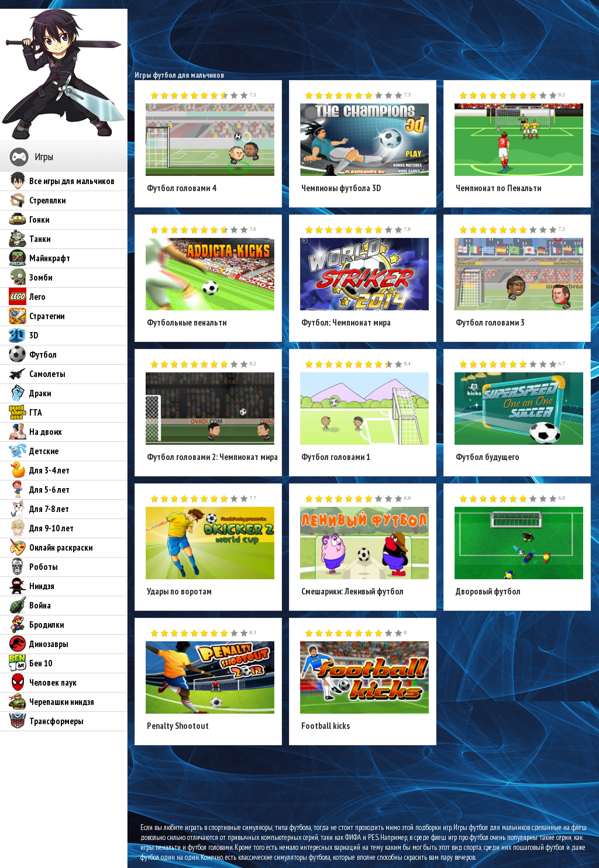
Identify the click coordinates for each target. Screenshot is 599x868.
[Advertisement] (363, 35)
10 (244, 96)
